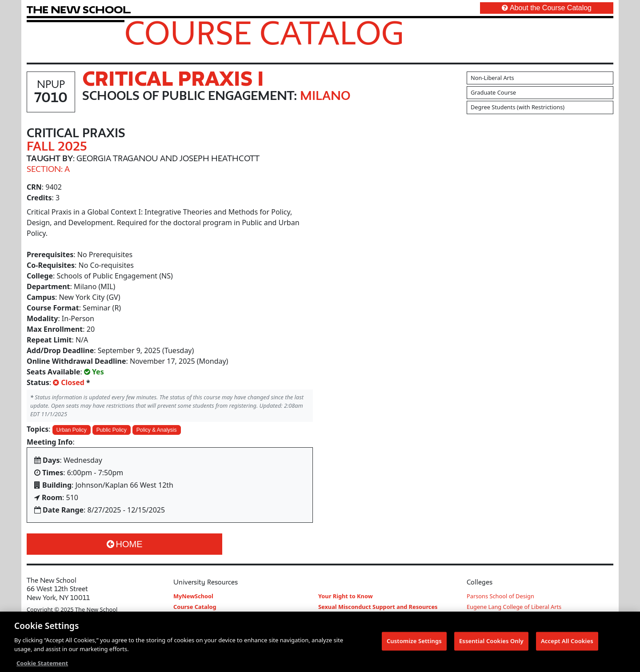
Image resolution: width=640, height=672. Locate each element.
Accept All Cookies (567, 643)
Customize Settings (414, 643)
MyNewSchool (193, 596)
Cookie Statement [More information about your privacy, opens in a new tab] (42, 665)
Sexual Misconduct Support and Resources (378, 607)
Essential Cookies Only (491, 643)
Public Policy (112, 430)
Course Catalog (264, 32)
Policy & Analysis (157, 430)
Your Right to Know (346, 596)
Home (125, 544)
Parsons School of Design (500, 596)
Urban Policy (72, 430)
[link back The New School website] (79, 10)
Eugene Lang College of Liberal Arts (514, 607)
